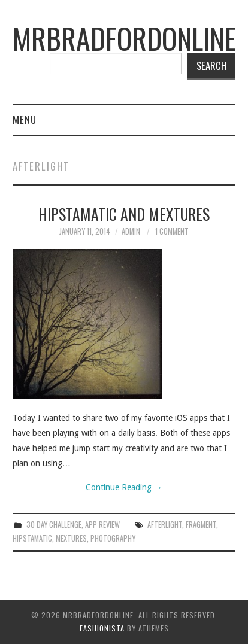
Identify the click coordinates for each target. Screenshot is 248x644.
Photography (113, 538)
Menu (25, 119)
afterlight (165, 525)
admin (131, 231)
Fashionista (102, 628)
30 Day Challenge (54, 525)
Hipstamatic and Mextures (124, 214)
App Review (102, 525)
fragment (201, 525)
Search (211, 66)
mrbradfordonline (124, 38)
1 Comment (172, 231)
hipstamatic (32, 538)
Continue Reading (124, 487)
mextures (71, 538)
